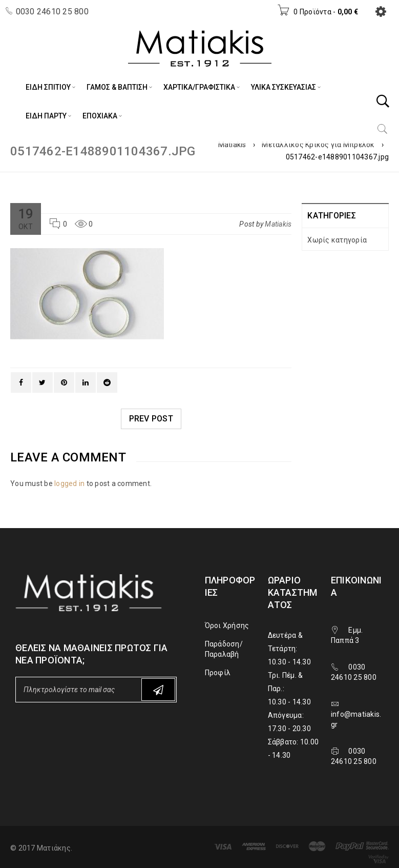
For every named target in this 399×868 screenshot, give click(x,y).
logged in (69, 483)
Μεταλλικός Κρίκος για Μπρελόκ (318, 145)
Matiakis (232, 145)
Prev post (151, 419)
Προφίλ (218, 673)
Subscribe (158, 690)
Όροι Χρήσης (227, 625)
